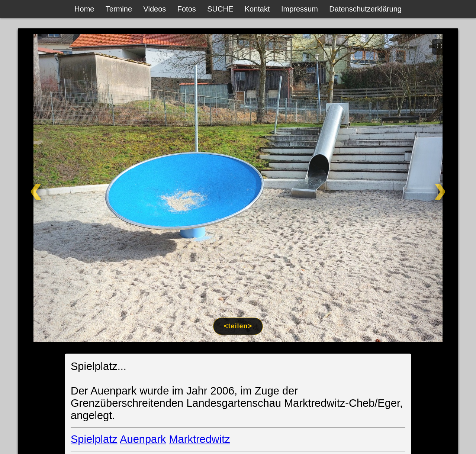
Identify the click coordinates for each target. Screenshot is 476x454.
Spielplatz (94, 439)
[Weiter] (414, 188)
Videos (155, 9)
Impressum (300, 9)
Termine (119, 9)
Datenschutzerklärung (365, 9)
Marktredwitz (199, 439)
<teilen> (238, 326)
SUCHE (220, 9)
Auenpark (143, 439)
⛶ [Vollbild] (440, 46)
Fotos (187, 9)
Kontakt (257, 9)
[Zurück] (62, 188)
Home (84, 9)
